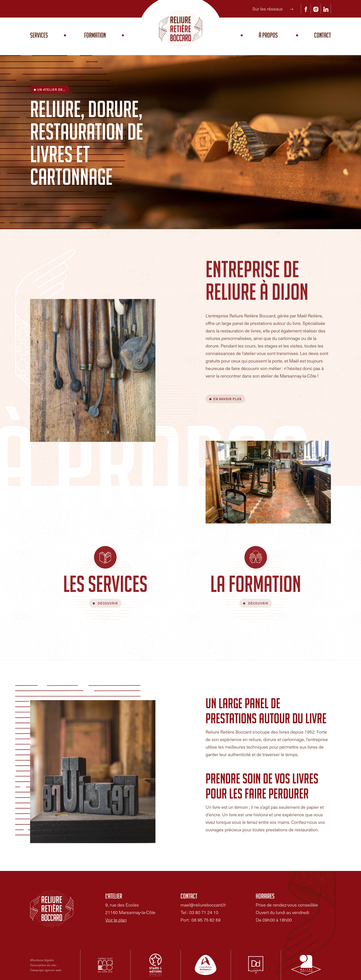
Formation (95, 36)
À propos (268, 36)
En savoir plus (227, 399)
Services (39, 36)
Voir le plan (116, 920)
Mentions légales (42, 960)
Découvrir (107, 603)
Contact (323, 36)
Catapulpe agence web (46, 970)
